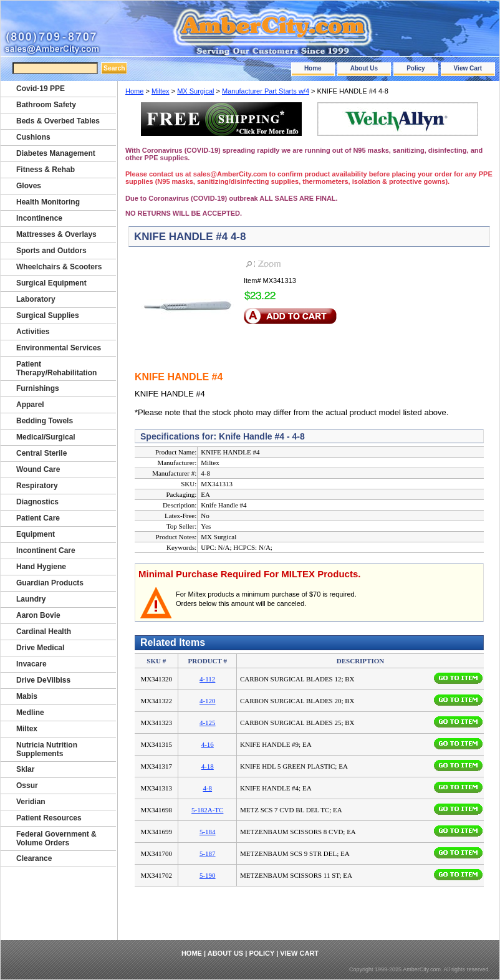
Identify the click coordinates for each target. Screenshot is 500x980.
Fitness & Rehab (46, 170)
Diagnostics (37, 502)
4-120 (208, 701)
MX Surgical (195, 91)
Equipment (36, 534)
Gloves (29, 186)
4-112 (207, 679)
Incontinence (39, 218)
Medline (30, 713)
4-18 (208, 766)
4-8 (207, 788)
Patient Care (38, 518)
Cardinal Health (44, 632)
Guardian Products (50, 583)
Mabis (27, 696)
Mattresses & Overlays (56, 234)
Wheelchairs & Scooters (59, 267)
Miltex (161, 91)
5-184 (208, 832)
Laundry (31, 599)
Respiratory (37, 486)
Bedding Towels (45, 421)
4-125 (208, 723)
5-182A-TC (207, 810)
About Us (364, 68)
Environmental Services (59, 348)
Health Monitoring (48, 202)
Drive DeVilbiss (43, 680)
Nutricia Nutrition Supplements (47, 749)
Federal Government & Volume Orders (56, 838)
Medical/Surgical (46, 437)
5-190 (208, 875)
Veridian (31, 802)
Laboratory (36, 299)
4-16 (208, 744)
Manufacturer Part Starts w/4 (266, 91)
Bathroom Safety (46, 105)
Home (313, 68)
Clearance (34, 858)
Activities (33, 332)
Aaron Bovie (38, 615)
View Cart (468, 68)
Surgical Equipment (51, 283)
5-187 (208, 853)
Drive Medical (40, 648)
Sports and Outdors (51, 251)
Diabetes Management (56, 153)
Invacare (31, 664)
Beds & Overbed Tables (58, 121)
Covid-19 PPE (41, 89)
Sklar (25, 769)
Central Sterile (41, 453)
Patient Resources (49, 818)
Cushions (33, 137)
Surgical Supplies (48, 315)
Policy (416, 68)
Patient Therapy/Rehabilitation (56, 368)
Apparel (30, 405)
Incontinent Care (46, 550)
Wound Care (38, 469)
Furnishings (38, 388)
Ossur (27, 785)
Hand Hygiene (41, 567)
